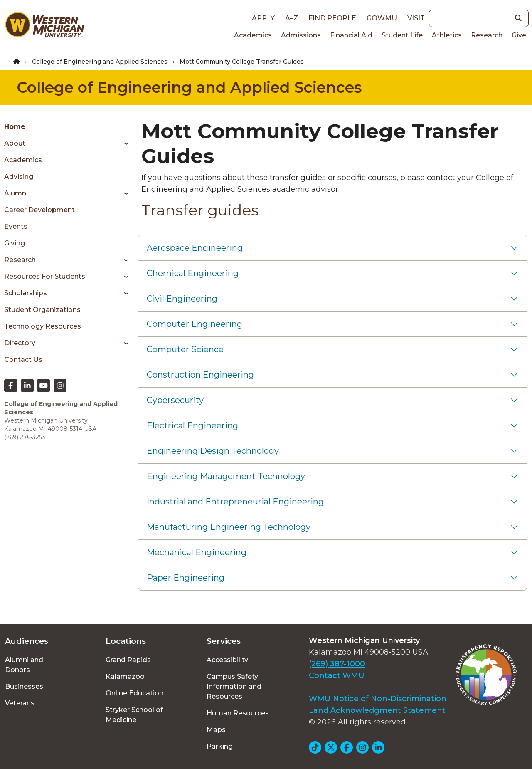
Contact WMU (337, 675)
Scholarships (26, 293)
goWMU (382, 18)
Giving (15, 243)
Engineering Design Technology (213, 451)
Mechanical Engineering (197, 552)
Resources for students (45, 276)
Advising (19, 177)
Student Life (402, 35)
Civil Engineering (182, 299)
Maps (216, 730)
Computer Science (185, 349)
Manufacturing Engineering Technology (229, 527)
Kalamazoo (125, 676)
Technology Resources (43, 326)
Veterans (20, 703)
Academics (253, 35)
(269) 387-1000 (337, 664)
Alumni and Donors (24, 665)
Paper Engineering (186, 578)
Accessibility (227, 660)
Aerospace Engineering (195, 248)
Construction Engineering (200, 375)
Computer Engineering (195, 324)
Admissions (301, 35)
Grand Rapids (128, 660)
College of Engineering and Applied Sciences (100, 62)
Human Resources (238, 713)
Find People (332, 18)
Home (15, 127)
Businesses (24, 686)
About (15, 143)
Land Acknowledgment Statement (377, 710)
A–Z (292, 18)
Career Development (39, 210)
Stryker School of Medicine (134, 715)
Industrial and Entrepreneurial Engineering (235, 502)
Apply (263, 18)
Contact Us (23, 360)
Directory (20, 343)
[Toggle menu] (123, 143)
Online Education (134, 693)
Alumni (16, 193)
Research (487, 35)
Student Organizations (42, 310)
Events (16, 226)
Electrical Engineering (192, 425)
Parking (220, 746)
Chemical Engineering (193, 273)
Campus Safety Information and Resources (234, 686)
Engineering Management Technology (226, 476)
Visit (416, 18)
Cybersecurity (175, 400)
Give (519, 35)
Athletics (447, 35)
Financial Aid (351, 35)
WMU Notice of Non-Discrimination (378, 699)
